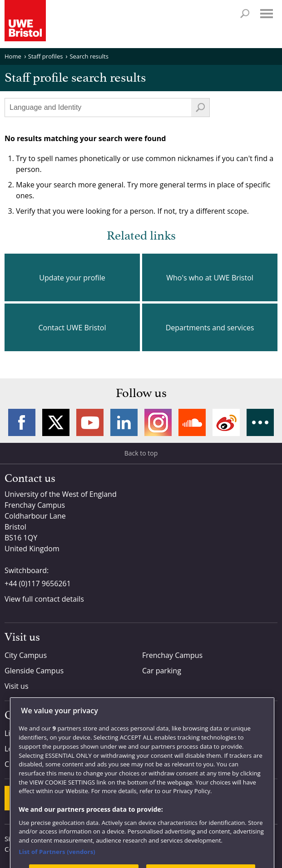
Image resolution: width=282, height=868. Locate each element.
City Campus (26, 655)
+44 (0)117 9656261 (38, 584)
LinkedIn (124, 422)
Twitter (56, 422)
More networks (260, 422)
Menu (267, 14)
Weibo (226, 422)
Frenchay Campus (172, 655)
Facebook (22, 422)
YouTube (90, 422)
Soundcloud (192, 422)
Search (245, 14)
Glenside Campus (34, 671)
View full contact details (44, 599)
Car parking (162, 671)
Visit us (17, 686)
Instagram (158, 422)
